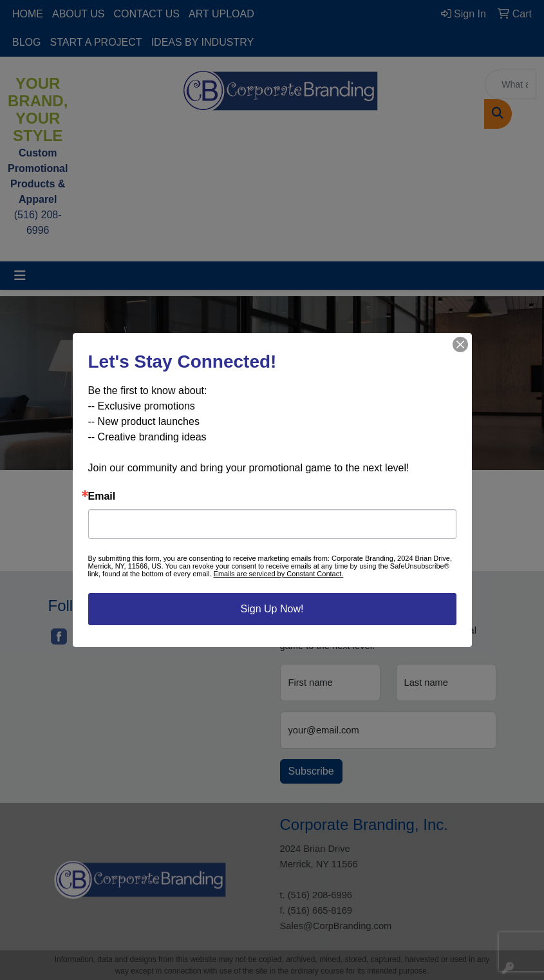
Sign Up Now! (272, 609)
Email (102, 496)
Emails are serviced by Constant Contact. (279, 574)
